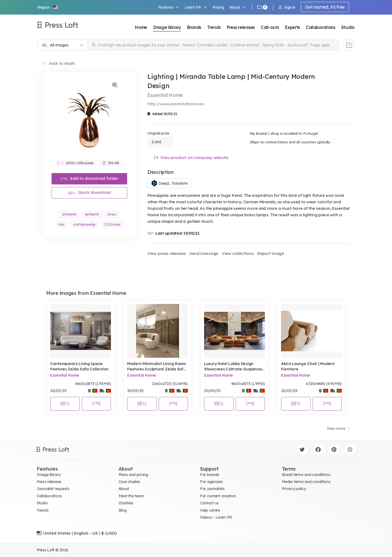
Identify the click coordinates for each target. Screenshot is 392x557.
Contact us (209, 503)
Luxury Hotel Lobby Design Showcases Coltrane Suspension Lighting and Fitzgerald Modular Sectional (234, 367)
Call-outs (270, 27)
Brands (194, 27)
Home (141, 27)
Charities (126, 503)
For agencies (211, 482)
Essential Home (65, 375)
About (238, 7)
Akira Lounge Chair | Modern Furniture (308, 366)
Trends (214, 27)
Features (169, 7)
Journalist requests (53, 489)
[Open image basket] (349, 45)
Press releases (241, 27)
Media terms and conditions (306, 482)
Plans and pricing (133, 475)
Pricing (218, 7)
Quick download (89, 192)
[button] (48, 7)
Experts (292, 27)
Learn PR (196, 7)
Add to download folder (89, 178)
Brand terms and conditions (306, 475)
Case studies (129, 482)
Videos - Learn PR (216, 517)
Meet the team (131, 496)
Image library (167, 27)
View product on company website (191, 158)
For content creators (218, 496)
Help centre (210, 510)
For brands (210, 475)
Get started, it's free (325, 7)
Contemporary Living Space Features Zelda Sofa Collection (79, 366)
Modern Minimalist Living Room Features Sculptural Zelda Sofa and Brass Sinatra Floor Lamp (157, 367)
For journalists (212, 489)
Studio (348, 27)
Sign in (287, 7)
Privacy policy (294, 489)
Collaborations (321, 27)
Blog (123, 510)
